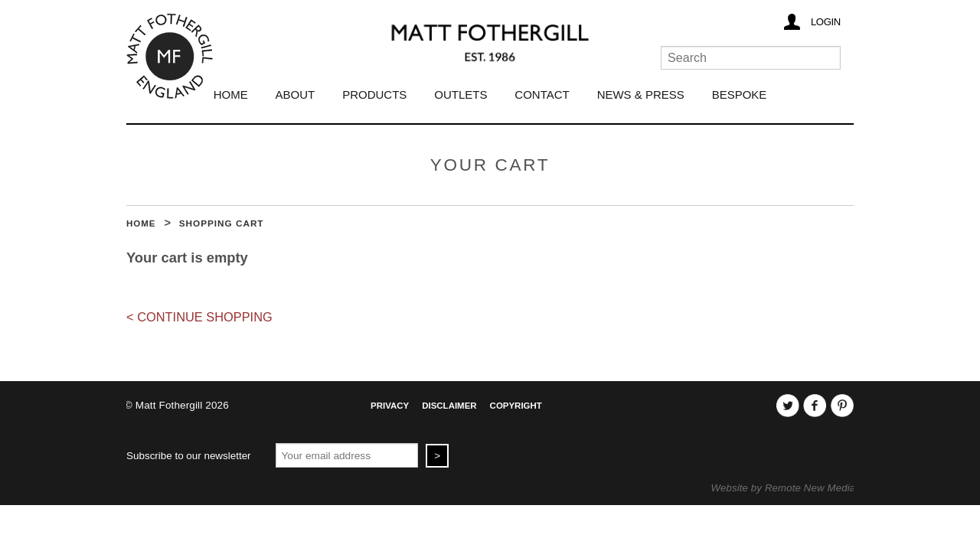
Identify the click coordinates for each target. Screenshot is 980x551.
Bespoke (740, 95)
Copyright (516, 406)
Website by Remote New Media (784, 488)
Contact (542, 95)
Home (231, 95)
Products (374, 95)
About (296, 95)
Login (826, 22)
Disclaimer (449, 406)
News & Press (641, 95)
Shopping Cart (222, 223)
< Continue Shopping (199, 317)
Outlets (461, 95)
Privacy (390, 406)
